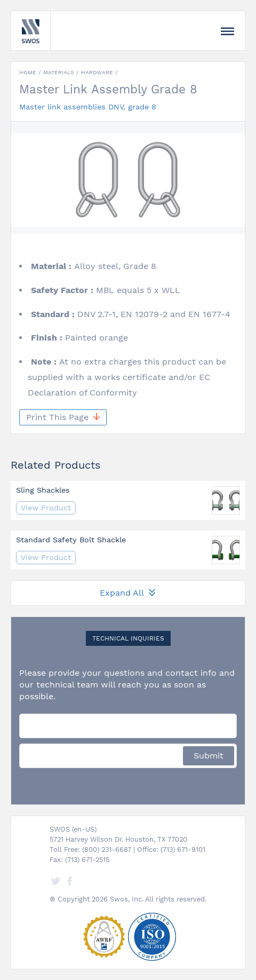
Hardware (97, 72)
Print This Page (63, 417)
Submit (209, 756)
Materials (59, 72)
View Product (46, 508)
